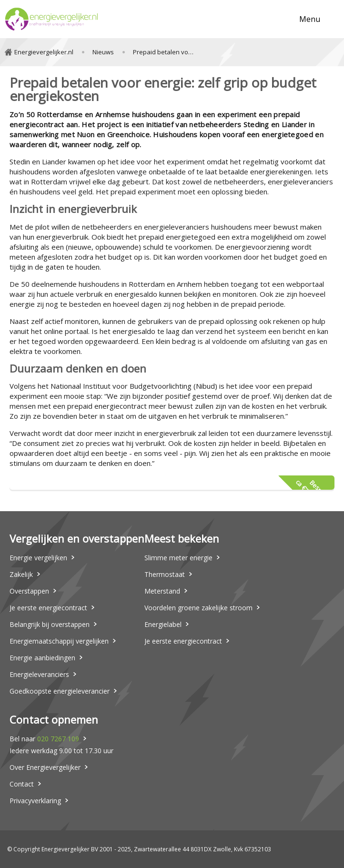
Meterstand (162, 591)
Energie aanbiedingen (42, 658)
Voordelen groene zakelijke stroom (198, 608)
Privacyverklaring (35, 801)
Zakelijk (21, 574)
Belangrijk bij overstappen (50, 624)
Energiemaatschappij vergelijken (59, 641)
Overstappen (29, 591)
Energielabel (163, 624)
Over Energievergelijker (45, 767)
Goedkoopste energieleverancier (60, 691)
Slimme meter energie (178, 558)
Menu (310, 19)
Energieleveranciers (39, 674)
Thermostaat (165, 574)
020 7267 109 (58, 739)
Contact (22, 784)
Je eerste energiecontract (48, 608)
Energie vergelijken (38, 558)
